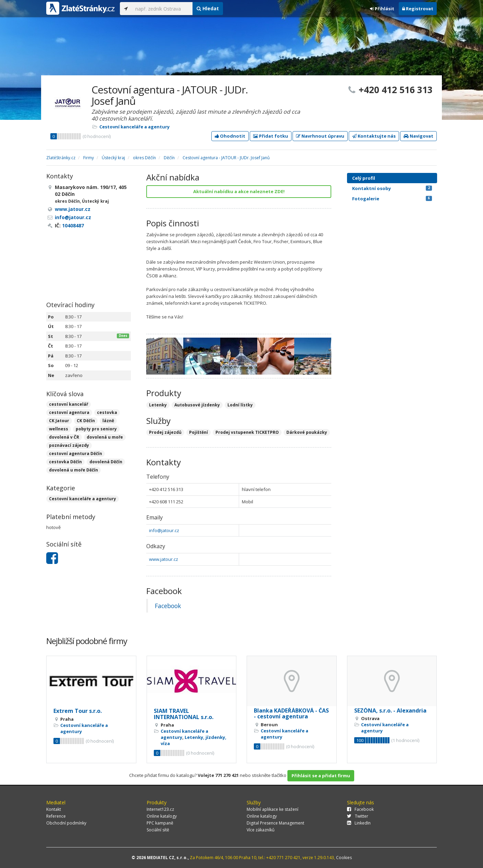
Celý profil (364, 178)
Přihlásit (382, 9)
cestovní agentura (69, 412)
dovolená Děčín (106, 462)
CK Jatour (59, 421)
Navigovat (418, 136)
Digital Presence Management (275, 823)
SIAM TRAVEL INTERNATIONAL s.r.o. (184, 714)
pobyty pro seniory (96, 429)
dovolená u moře (105, 437)
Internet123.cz (160, 809)
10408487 (73, 225)
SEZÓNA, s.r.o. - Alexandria (390, 710)
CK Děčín (86, 421)
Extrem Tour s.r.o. (78, 711)
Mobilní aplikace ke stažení (273, 809)
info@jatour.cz (164, 530)
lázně (108, 421)
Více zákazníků (261, 830)
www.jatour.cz (164, 559)
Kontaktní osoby (392, 188)
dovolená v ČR (64, 437)
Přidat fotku (271, 136)
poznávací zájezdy (69, 445)
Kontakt (54, 809)
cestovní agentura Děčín (76, 454)
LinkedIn (359, 823)
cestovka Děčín (65, 462)
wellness (59, 429)
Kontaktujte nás (374, 136)
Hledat (208, 8)
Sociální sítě (158, 830)
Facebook (168, 606)
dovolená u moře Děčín (73, 470)
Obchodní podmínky (66, 823)
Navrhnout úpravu (320, 136)
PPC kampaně (160, 823)
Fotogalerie (392, 199)
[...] (162, 9)
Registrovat (418, 9)
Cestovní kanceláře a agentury (134, 127)
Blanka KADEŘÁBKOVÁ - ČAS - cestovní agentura (291, 714)
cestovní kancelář (69, 404)
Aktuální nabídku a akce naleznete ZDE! (239, 191)
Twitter (358, 816)
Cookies (344, 858)
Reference (56, 816)
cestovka (107, 412)
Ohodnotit (230, 136)
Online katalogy (162, 816)
